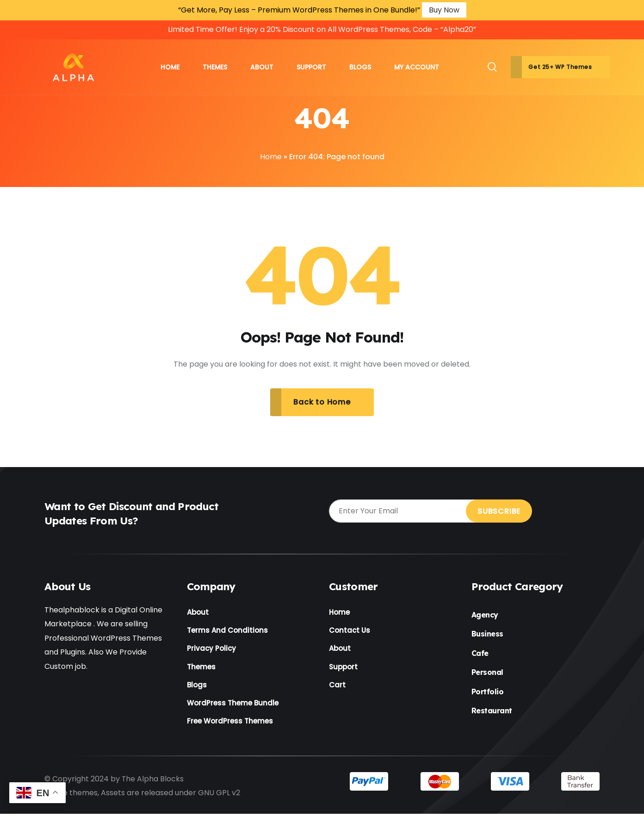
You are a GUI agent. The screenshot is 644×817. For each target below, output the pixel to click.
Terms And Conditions (227, 631)
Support (343, 668)
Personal (487, 673)
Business (487, 634)
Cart (337, 687)
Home (271, 157)
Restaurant (492, 711)
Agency (485, 615)
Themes (201, 668)
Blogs (197, 687)
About (198, 613)
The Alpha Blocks (153, 782)
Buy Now (444, 10)
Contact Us (350, 631)
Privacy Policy (211, 650)
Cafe (480, 654)
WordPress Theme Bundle (233, 705)
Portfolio (488, 692)
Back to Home (322, 402)
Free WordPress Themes (230, 724)
